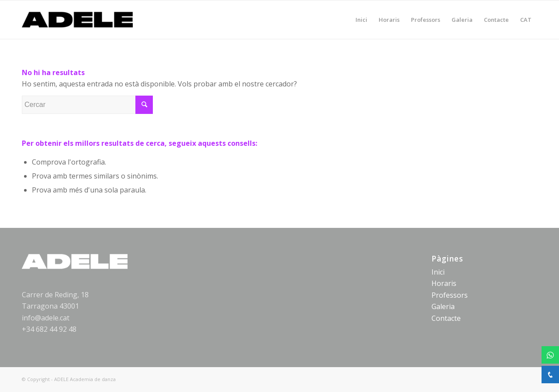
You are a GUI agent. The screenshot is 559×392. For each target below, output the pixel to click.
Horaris (444, 283)
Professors (450, 295)
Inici (438, 272)
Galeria (443, 306)
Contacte (446, 318)
